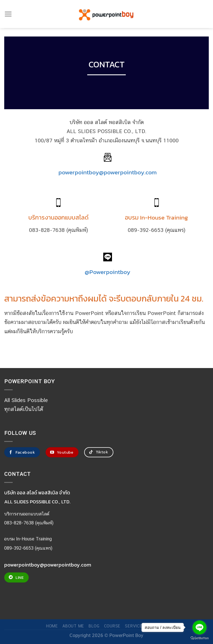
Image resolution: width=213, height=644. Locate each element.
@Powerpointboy (107, 272)
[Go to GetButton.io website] (199, 638)
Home (52, 626)
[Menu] (8, 14)
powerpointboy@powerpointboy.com (108, 172)
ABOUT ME (73, 626)
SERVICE (134, 626)
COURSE (112, 626)
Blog (94, 626)
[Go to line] (199, 627)
